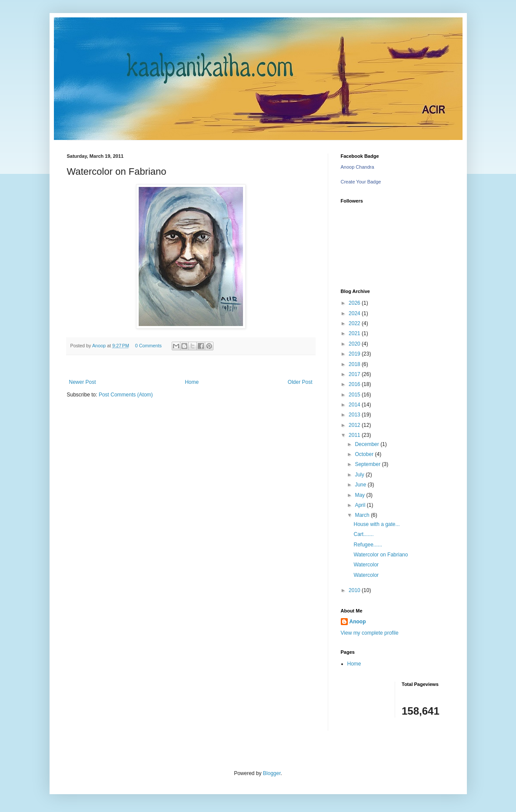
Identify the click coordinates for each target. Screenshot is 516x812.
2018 (355, 364)
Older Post (300, 382)
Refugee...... (368, 545)
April (361, 505)
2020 (355, 344)
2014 (355, 405)
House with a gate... (376, 524)
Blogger (272, 773)
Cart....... (363, 534)
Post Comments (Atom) (126, 395)
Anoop (358, 622)
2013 (355, 415)
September (368, 464)
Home (192, 382)
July (360, 475)
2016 (355, 384)
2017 (355, 374)
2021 (355, 333)
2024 (355, 313)
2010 (355, 590)
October (365, 454)
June (361, 485)
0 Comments (148, 346)
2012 (355, 425)
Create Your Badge (361, 182)
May (360, 495)
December (368, 444)
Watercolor (366, 565)
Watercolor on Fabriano (381, 555)
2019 (355, 354)
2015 (355, 395)
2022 (355, 323)
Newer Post (83, 382)
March (363, 515)
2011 (355, 435)
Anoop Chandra (358, 167)
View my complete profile (370, 633)
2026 (355, 303)
